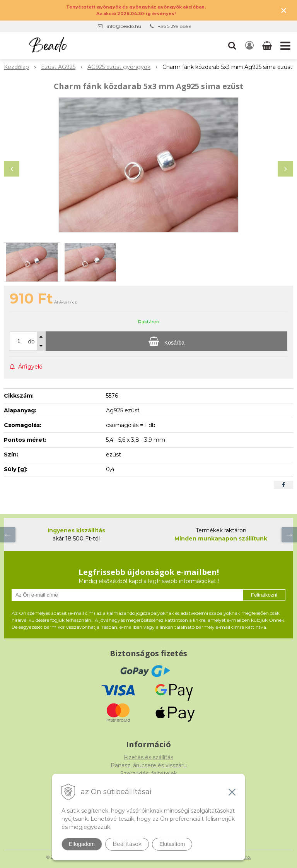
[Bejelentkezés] (249, 46)
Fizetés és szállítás (148, 757)
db (31, 341)
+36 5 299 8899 (175, 26)
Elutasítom (172, 844)
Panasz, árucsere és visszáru (149, 765)
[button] (232, 46)
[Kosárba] (166, 341)
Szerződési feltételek (149, 774)
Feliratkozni (264, 595)
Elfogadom (82, 844)
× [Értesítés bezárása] (284, 10)
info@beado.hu (124, 26)
